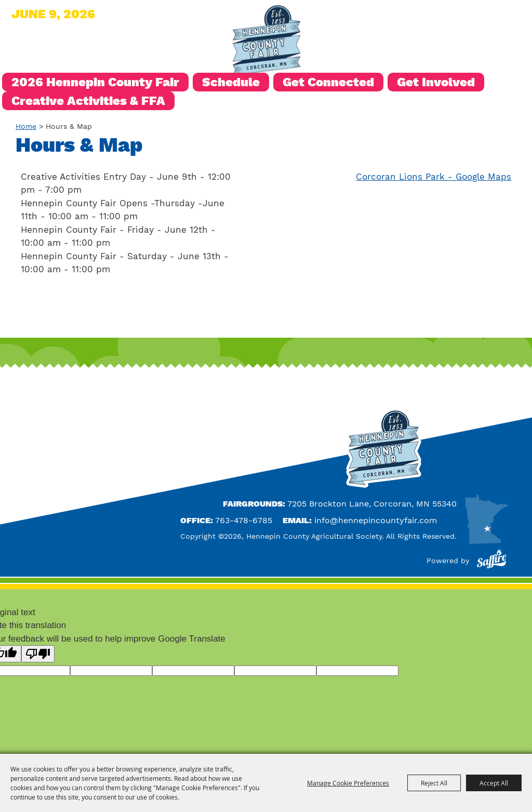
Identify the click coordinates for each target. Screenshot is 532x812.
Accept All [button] (494, 783)
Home (26, 126)
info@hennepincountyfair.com (376, 520)
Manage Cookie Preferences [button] (348, 783)
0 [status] (520, 17)
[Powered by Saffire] (491, 561)
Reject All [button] (434, 783)
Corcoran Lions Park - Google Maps (434, 177)
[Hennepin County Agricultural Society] (266, 42)
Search (399, 17)
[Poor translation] (38, 654)
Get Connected (328, 82)
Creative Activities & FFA (88, 101)
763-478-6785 (244, 520)
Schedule (231, 82)
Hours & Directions (453, 17)
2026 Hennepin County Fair (95, 82)
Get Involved (436, 82)
